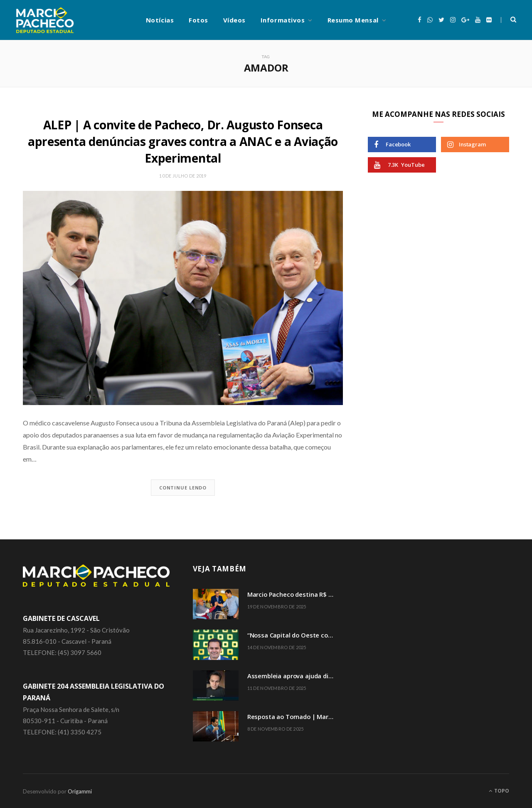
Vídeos (234, 20)
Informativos (283, 20)
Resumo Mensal (353, 20)
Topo (499, 790)
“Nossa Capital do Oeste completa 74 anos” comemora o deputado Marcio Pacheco (293, 634)
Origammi (80, 791)
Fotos (198, 20)
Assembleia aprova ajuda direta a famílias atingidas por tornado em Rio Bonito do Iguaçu (293, 675)
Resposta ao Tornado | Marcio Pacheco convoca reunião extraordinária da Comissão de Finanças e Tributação (293, 715)
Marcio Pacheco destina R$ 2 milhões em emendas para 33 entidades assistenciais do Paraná (293, 593)
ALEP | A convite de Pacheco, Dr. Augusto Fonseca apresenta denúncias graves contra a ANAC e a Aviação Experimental (183, 141)
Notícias (160, 20)
